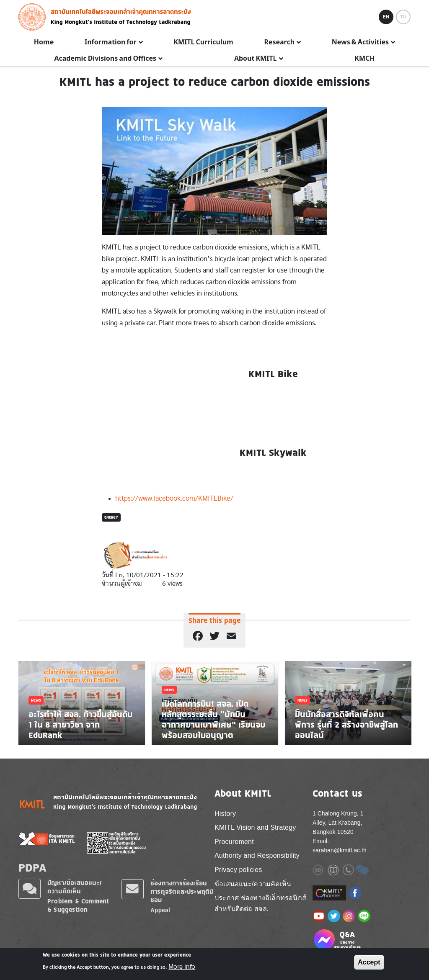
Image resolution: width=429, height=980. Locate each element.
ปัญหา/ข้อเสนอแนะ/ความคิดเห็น (75, 887)
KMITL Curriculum (203, 42)
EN (386, 17)
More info (182, 967)
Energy (111, 517)
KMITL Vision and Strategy (255, 827)
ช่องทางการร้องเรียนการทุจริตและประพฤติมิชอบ (182, 891)
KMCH (364, 59)
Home (44, 42)
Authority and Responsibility (257, 855)
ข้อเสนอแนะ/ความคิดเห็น (253, 884)
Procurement (234, 842)
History (225, 814)
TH (403, 17)
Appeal (160, 910)
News (36, 700)
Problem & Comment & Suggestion (78, 905)
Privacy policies (238, 870)
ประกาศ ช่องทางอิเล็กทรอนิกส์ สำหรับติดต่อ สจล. (260, 903)
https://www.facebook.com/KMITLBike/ (174, 498)
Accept (369, 962)
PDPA (32, 867)
